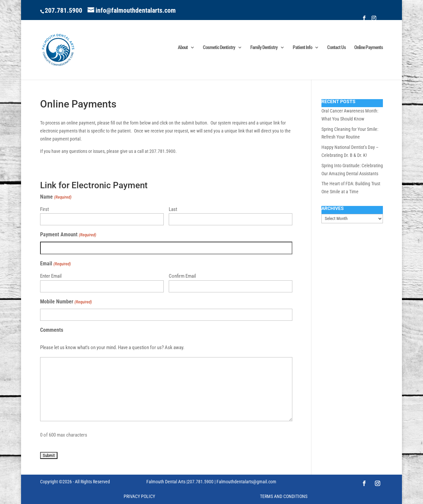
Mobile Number (66, 302)
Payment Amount (68, 235)
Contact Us (336, 48)
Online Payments (369, 48)
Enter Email (51, 276)
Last (173, 209)
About (183, 48)
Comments (52, 330)
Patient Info (302, 48)
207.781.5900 (63, 10)
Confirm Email (182, 276)
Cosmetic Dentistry (219, 48)
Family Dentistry (264, 48)
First (44, 209)
